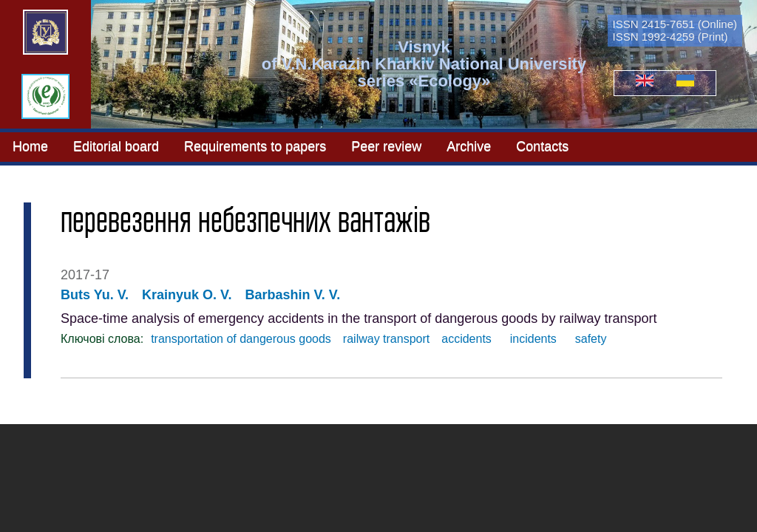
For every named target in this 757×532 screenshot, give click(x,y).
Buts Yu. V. (95, 295)
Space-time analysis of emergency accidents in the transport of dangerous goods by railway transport (359, 318)
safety (588, 339)
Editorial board (116, 146)
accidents (466, 339)
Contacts (542, 146)
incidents (530, 339)
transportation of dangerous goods (241, 339)
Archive (469, 146)
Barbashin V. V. (292, 295)
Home (30, 146)
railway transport (386, 339)
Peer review (386, 146)
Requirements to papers (255, 146)
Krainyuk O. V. (187, 295)
